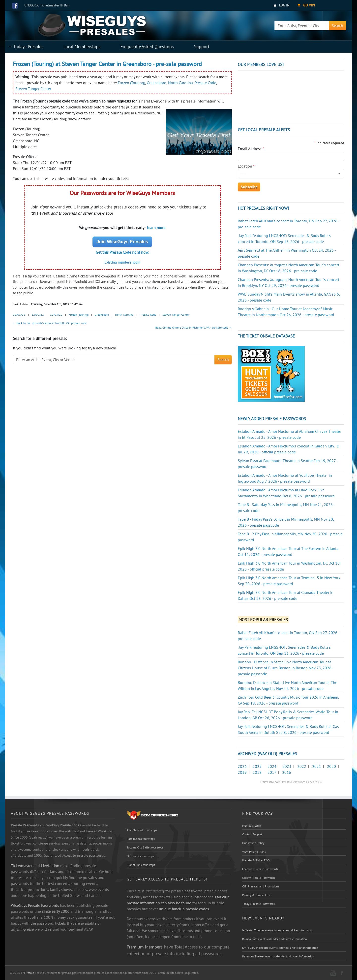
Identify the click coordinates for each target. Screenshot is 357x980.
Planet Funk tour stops (141, 865)
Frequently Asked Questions (147, 47)
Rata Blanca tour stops (141, 839)
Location (246, 166)
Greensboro (157, 83)
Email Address (251, 149)
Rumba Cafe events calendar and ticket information (275, 939)
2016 (287, 772)
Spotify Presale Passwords (259, 878)
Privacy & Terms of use (257, 895)
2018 (257, 772)
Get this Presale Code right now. (122, 252)
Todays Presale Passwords (258, 904)
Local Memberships (82, 47)
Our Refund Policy (253, 843)
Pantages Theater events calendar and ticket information (278, 956)
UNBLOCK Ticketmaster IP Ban (47, 5)
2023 (287, 766)
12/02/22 (38, 315)
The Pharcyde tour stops (142, 830)
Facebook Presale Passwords (260, 869)
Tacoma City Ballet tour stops (145, 847)
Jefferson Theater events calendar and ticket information (278, 930)
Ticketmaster (22, 866)
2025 (257, 766)
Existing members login (122, 262)
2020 (331, 766)
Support (202, 47)
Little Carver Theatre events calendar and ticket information (280, 948)
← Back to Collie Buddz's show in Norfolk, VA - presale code (50, 323)
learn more (156, 228)
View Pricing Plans (254, 852)
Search (337, 26)
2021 (317, 766)
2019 (242, 772)
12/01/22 (19, 315)
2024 (272, 766)
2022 (302, 766)
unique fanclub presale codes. (184, 909)
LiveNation (50, 866)
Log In (282, 5)
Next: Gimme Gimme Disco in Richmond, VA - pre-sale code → (193, 327)
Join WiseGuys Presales (122, 242)
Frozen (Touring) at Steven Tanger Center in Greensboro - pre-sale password (107, 64)
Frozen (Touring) (131, 83)
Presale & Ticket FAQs (256, 860)
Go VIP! (306, 5)
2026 (242, 766)
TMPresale (28, 973)
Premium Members (145, 947)
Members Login (252, 826)
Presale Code (205, 83)
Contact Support (252, 834)
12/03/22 (56, 315)
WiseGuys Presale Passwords (35, 905)
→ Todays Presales (26, 47)
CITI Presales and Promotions (261, 886)
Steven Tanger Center (33, 89)
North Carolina (180, 83)
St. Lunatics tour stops (140, 856)
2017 (272, 772)
